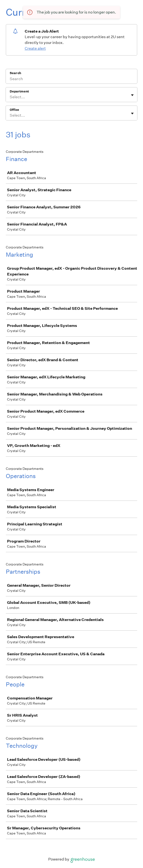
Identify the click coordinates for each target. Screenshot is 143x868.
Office (14, 110)
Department (19, 91)
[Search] (71, 79)
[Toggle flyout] (132, 95)
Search (15, 73)
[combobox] (10, 97)
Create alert (35, 48)
